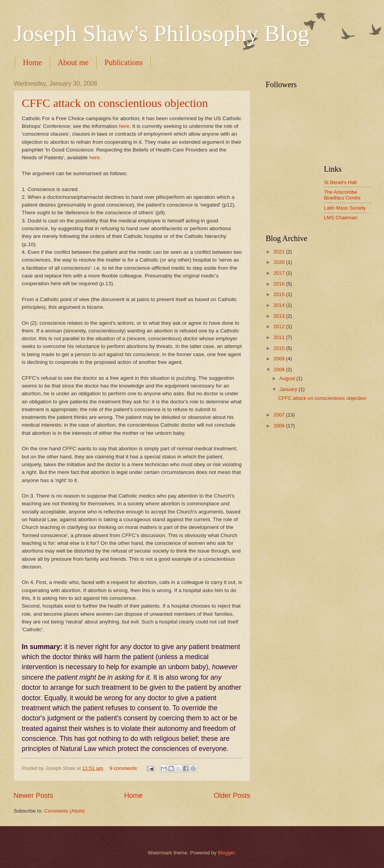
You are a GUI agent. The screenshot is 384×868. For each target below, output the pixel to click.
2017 (280, 273)
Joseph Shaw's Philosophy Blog (162, 33)
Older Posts (232, 796)
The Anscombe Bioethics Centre (342, 195)
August (288, 378)
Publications (124, 62)
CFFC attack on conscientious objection (115, 103)
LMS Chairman (341, 218)
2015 (280, 294)
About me (73, 62)
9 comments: (124, 768)
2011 (280, 337)
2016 (280, 284)
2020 (280, 262)
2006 (280, 426)
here (124, 126)
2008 (280, 369)
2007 (280, 415)
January (289, 389)
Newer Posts (33, 796)
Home (32, 62)
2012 (280, 326)
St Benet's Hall (340, 182)
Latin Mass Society (345, 208)
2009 (280, 359)
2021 (280, 252)
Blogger (227, 853)
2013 (280, 316)
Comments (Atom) (64, 811)
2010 (280, 348)
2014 (280, 305)
